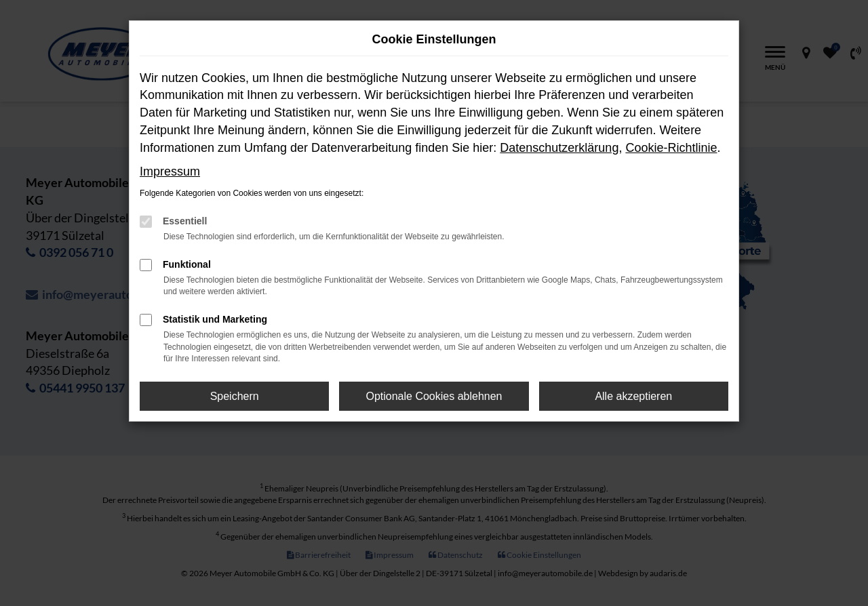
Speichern (235, 396)
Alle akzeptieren (633, 396)
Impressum (170, 171)
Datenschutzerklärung (559, 148)
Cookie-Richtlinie (671, 148)
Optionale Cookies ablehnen (434, 396)
